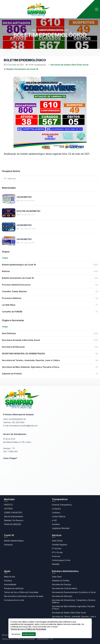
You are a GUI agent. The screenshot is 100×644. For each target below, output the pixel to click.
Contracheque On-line (61, 560)
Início (34, 30)
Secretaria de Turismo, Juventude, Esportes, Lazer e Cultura (74, 618)
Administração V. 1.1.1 (45, 639)
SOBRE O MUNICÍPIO (13, 513)
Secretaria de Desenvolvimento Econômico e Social (74, 592)
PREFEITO (8, 505)
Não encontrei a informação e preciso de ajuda (24, 596)
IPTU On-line (57, 552)
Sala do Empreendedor (14, 517)
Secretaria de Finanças (62, 585)
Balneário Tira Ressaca (14, 520)
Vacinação (8, 545)
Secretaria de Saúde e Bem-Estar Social (69, 65)
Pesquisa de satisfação (14, 588)
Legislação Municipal (61, 528)
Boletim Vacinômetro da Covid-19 (53, 30)
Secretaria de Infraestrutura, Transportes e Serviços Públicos (74, 601)
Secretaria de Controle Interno (65, 588)
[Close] (29, 634)
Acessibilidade (10, 585)
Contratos (56, 513)
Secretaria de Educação (62, 596)
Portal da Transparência (62, 505)
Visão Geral (57, 577)
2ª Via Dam (57, 549)
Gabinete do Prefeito (61, 581)
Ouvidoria (56, 524)
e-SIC (54, 520)
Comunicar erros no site (14, 600)
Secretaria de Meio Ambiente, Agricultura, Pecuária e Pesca (73, 608)
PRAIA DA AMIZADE (13, 524)
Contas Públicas (59, 517)
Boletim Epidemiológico (14, 541)
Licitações (56, 509)
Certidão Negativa (59, 545)
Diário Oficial (57, 541)
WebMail (56, 564)
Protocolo (56, 556)
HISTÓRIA (8, 509)
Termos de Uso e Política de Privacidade (21, 592)
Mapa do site (10, 577)
